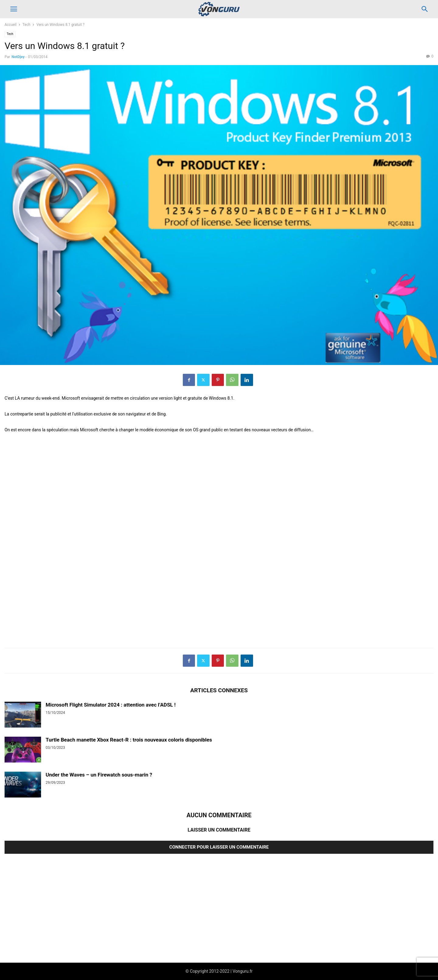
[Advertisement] (187, 549)
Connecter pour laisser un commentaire (219, 847)
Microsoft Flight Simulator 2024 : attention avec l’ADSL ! (111, 705)
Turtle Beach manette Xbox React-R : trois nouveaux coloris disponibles (129, 740)
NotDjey (18, 57)
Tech (26, 25)
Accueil (10, 25)
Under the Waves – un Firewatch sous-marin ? (99, 775)
